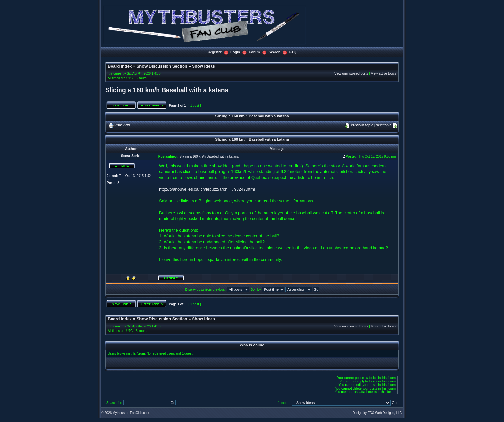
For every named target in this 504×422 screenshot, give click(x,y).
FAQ (293, 52)
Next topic (383, 125)
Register (215, 52)
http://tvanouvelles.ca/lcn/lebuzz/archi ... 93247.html (207, 189)
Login (235, 52)
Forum (254, 52)
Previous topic (362, 125)
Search (275, 52)
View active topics (384, 73)
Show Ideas (203, 66)
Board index (120, 66)
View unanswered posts (351, 73)
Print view (122, 125)
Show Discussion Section (162, 66)
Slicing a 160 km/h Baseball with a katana (167, 90)
